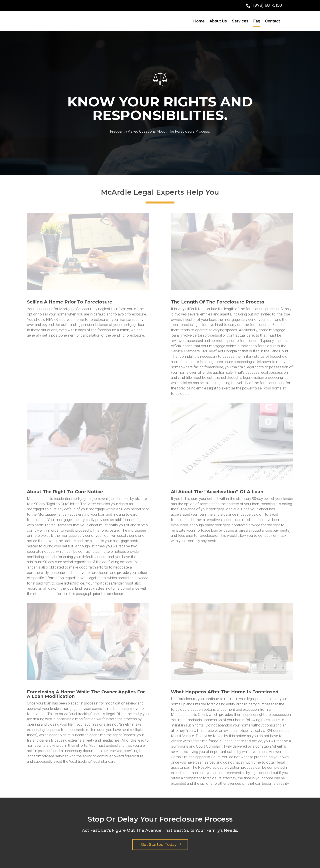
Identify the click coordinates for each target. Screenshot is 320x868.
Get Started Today (159, 844)
